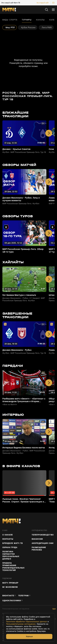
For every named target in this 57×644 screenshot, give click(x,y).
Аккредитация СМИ (43, 543)
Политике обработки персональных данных (27, 622)
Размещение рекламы (39, 549)
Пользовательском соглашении (21, 624)
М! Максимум (10, 587)
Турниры (27, 20)
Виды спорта (10, 20)
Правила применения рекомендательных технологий (13, 567)
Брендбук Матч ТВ (13, 543)
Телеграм (23, 596)
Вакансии (37, 539)
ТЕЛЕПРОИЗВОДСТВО (43, 535)
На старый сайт (43, 3)
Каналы (40, 20)
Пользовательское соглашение (16, 609)
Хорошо (29, 636)
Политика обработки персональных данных (11, 555)
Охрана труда (10, 547)
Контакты (8, 539)
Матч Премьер (10, 583)
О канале (8, 535)
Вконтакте (8, 596)
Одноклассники (12, 601)
